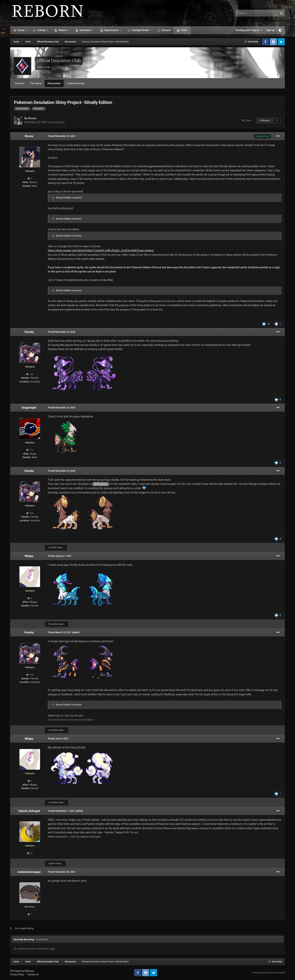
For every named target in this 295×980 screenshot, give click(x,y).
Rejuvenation (112, 30)
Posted (62, 136)
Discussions (54, 83)
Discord (166, 30)
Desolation (86, 30)
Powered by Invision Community (269, 973)
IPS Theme (16, 971)
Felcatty (29, 332)
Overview (19, 83)
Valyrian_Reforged (29, 811)
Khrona (32, 118)
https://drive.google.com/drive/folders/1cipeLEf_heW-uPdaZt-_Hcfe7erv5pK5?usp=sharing (101, 250)
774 (30, 450)
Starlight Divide (140, 30)
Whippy (29, 556)
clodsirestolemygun (29, 872)
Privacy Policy (17, 975)
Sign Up (270, 30)
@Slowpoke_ (101, 484)
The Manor (36, 83)
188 (30, 374)
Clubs (184, 30)
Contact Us (33, 975)
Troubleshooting (75, 83)
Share (247, 120)
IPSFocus (29, 971)
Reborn (63, 30)
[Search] (248, 13)
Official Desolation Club (59, 61)
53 (30, 853)
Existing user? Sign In (249, 30)
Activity (41, 30)
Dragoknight (29, 408)
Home (21, 30)
